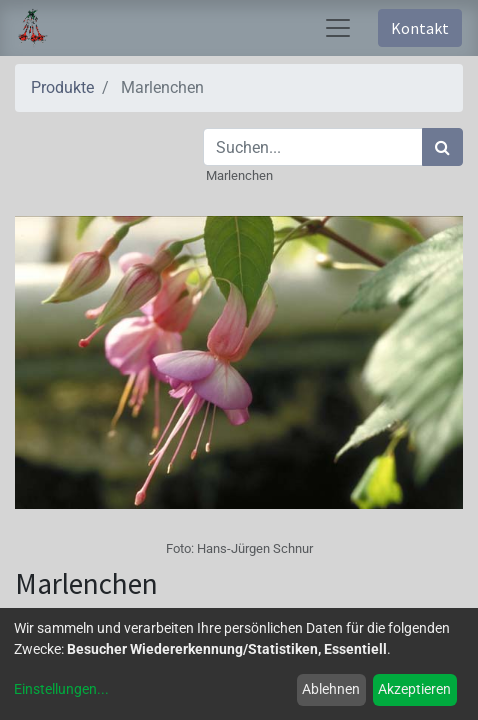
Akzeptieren (414, 689)
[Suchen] (442, 147)
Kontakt (420, 28)
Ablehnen (331, 689)
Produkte (62, 87)
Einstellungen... (61, 689)
